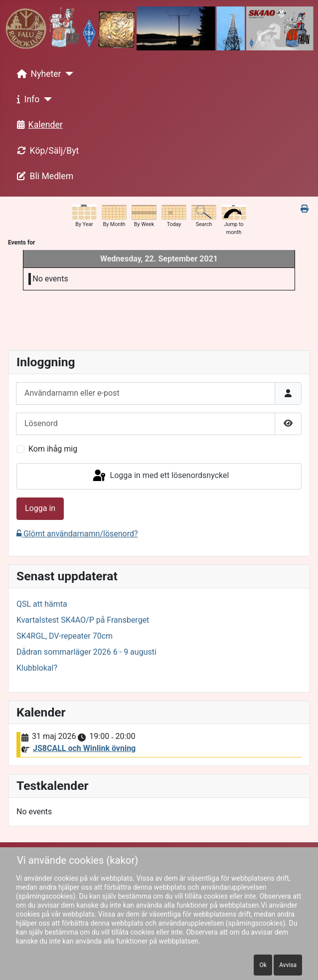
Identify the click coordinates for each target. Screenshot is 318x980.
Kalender (38, 125)
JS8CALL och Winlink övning (84, 748)
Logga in (40, 508)
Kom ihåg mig (53, 449)
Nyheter (37, 74)
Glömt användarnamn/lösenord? (77, 534)
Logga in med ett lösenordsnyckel (160, 476)
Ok (263, 965)
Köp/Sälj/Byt (46, 151)
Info (26, 99)
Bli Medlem (43, 176)
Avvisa (288, 965)
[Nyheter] (68, 74)
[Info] (46, 99)
